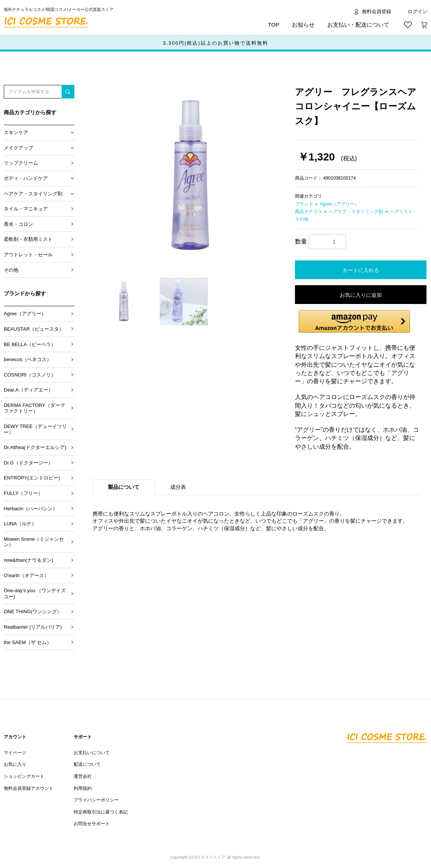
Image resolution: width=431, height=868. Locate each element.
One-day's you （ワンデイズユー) (35, 594)
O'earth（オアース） (26, 575)
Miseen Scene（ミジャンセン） (34, 542)
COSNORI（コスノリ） (30, 375)
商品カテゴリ (309, 212)
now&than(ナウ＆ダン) (28, 560)
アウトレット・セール (28, 255)
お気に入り (15, 764)
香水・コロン (18, 224)
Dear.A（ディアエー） (28, 390)
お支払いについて (92, 753)
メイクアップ (18, 148)
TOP (274, 25)
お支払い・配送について (358, 25)
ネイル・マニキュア (26, 209)
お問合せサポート (92, 824)
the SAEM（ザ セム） (28, 642)
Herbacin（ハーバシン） (31, 509)
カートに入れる (361, 270)
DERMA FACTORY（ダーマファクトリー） (34, 408)
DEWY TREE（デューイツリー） (35, 429)
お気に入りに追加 (361, 295)
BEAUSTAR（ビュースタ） (34, 329)
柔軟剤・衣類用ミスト (28, 239)
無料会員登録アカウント (29, 788)
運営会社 (83, 776)
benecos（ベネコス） (28, 359)
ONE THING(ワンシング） (33, 612)
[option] (191, 176)
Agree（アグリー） (25, 314)
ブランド (304, 204)
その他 (11, 270)
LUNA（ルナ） (20, 524)
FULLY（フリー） (23, 493)
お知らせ (303, 25)
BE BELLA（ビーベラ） (30, 344)
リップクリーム (21, 163)
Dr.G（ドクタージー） (28, 463)
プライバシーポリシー (96, 800)
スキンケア (16, 132)
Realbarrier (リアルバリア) (33, 627)
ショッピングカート (24, 776)
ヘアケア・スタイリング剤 (33, 194)
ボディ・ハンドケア (26, 178)
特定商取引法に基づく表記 (101, 812)
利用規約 (83, 788)
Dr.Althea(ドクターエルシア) (35, 447)
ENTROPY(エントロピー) (32, 478)
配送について (87, 764)
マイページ (15, 753)
